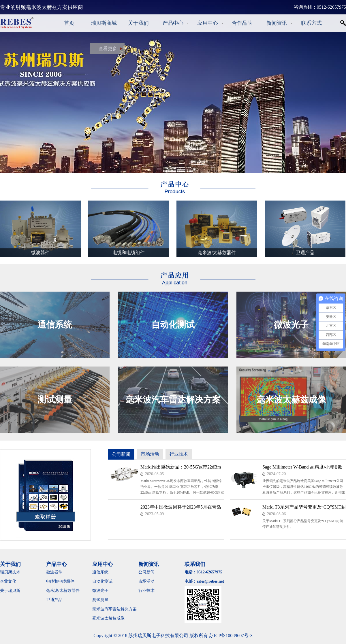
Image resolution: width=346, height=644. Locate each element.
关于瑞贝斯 (10, 591)
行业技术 (179, 454)
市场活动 (150, 454)
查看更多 (108, 49)
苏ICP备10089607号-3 (231, 635)
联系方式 (311, 23)
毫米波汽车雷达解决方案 (114, 609)
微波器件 (54, 572)
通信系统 (100, 572)
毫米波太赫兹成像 (112, 618)
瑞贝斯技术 (10, 572)
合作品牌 (242, 23)
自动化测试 (102, 581)
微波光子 (100, 591)
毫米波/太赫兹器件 (63, 591)
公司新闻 (121, 454)
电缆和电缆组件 (60, 581)
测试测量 (100, 600)
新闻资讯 (277, 23)
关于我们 (138, 23)
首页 (69, 23)
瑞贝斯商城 (104, 23)
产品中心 (173, 23)
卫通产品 (54, 600)
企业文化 (8, 581)
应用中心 (208, 23)
